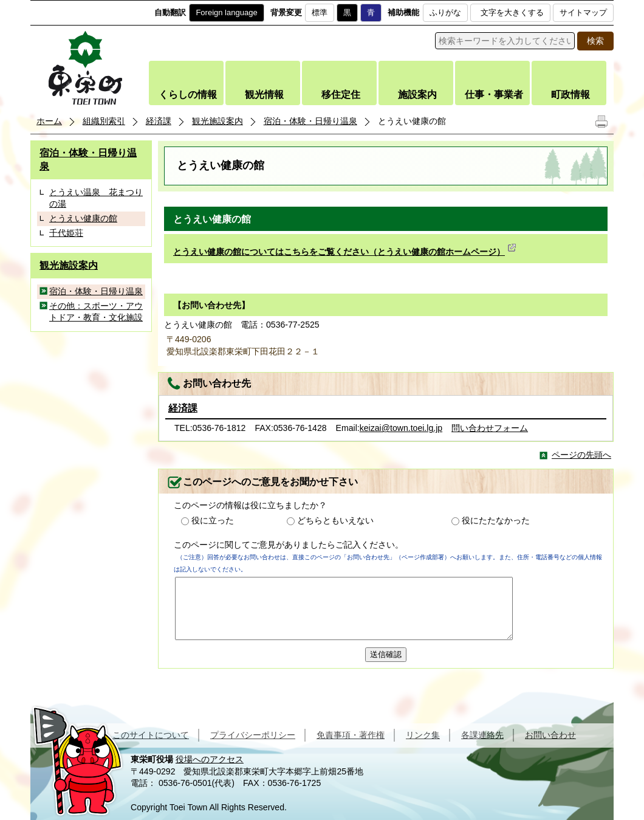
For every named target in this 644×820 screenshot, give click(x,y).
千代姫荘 (66, 233)
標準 (320, 12)
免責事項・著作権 (351, 735)
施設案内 (417, 95)
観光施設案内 (218, 121)
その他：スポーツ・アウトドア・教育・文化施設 (96, 312)
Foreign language (226, 12)
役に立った (213, 520)
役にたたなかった (496, 520)
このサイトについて (151, 735)
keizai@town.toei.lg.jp (401, 428)
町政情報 (570, 95)
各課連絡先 (482, 735)
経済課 (159, 121)
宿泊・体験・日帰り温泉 (310, 121)
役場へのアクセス (210, 759)
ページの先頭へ (581, 455)
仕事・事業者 (494, 95)
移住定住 (341, 95)
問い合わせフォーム (490, 428)
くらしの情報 (188, 95)
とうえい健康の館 (83, 218)
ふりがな (445, 12)
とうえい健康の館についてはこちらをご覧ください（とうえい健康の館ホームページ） (345, 252)
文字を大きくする (512, 12)
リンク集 (423, 735)
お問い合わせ (550, 735)
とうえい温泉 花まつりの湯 (96, 198)
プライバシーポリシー (253, 735)
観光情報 (264, 95)
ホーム (49, 121)
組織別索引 (104, 121)
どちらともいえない (335, 520)
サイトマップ (583, 12)
